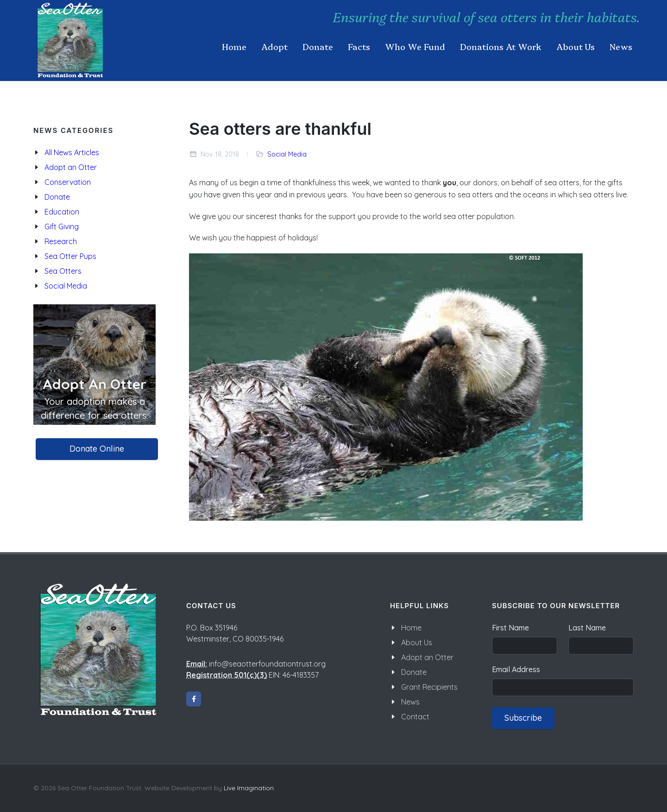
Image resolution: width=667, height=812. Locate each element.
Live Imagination (249, 788)
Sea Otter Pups (70, 256)
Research (61, 241)
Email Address (516, 669)
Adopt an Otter (71, 167)
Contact (415, 717)
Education (62, 212)
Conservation (68, 182)
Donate (57, 197)
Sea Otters (63, 271)
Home (411, 628)
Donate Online (97, 449)
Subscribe (523, 718)
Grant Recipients (429, 687)
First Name (510, 628)
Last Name (587, 628)
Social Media (287, 154)
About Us (417, 642)
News (410, 702)
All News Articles (72, 152)
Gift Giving (62, 227)
